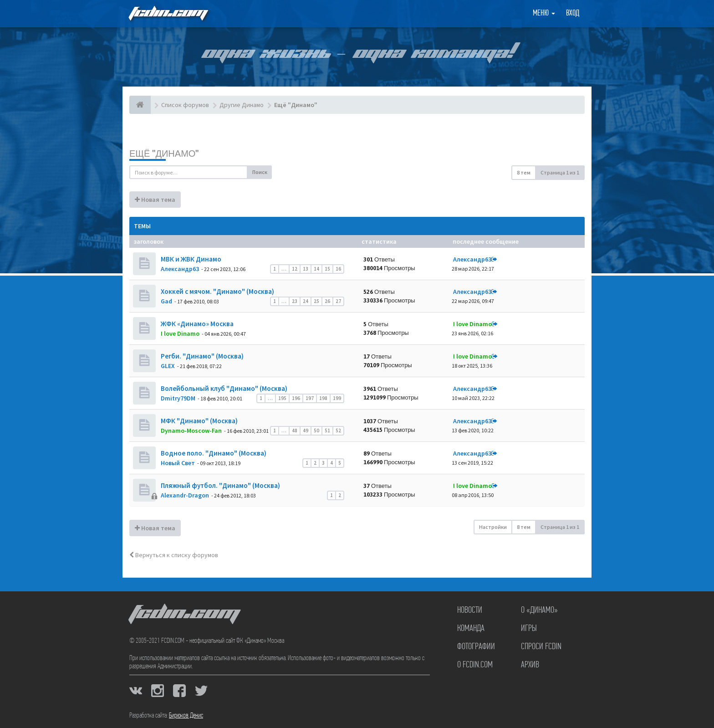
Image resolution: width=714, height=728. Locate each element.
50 (316, 431)
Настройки (493, 527)
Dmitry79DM (178, 398)
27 (338, 301)
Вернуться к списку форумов (174, 555)
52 (338, 431)
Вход (573, 13)
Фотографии (476, 647)
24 (306, 301)
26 (327, 301)
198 (323, 398)
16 (338, 269)
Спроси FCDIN (541, 647)
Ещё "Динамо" (164, 153)
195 (282, 398)
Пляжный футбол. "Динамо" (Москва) (220, 485)
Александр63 (180, 269)
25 (316, 301)
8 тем (524, 172)
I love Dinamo (180, 333)
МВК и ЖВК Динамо (190, 259)
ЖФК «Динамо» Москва (196, 324)
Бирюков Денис (186, 716)
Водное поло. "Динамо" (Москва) (213, 453)
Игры (529, 629)
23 (295, 301)
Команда (471, 629)
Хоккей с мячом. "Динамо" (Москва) (217, 291)
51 (327, 431)
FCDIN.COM (168, 13)
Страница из (560, 172)
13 (306, 269)
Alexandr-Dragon (185, 495)
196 (296, 398)
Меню (544, 13)
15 (327, 269)
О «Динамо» (539, 610)
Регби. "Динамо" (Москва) (201, 356)
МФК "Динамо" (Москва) (199, 421)
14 (316, 269)
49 (306, 431)
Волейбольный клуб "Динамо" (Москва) (223, 388)
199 (337, 398)
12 (295, 269)
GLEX (168, 366)
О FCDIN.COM (475, 665)
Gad (166, 301)
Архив (530, 665)
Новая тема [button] (155, 200)
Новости (470, 610)
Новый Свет (178, 463)
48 (295, 431)
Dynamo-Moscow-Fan (191, 431)
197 (310, 398)
